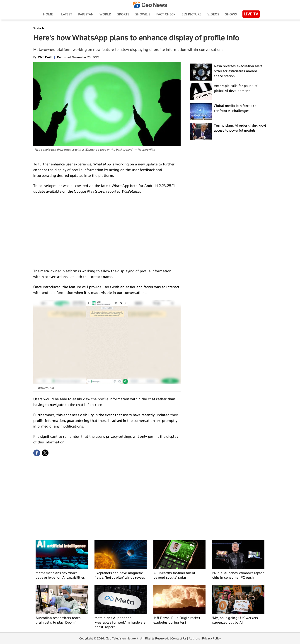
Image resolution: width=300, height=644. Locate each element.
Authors (194, 638)
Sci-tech (39, 28)
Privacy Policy (211, 638)
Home (48, 14)
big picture (191, 14)
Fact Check (166, 14)
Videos (213, 14)
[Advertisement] (107, 231)
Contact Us (179, 638)
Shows (231, 14)
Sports (123, 14)
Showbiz (143, 14)
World (105, 14)
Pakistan (86, 14)
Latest (67, 14)
